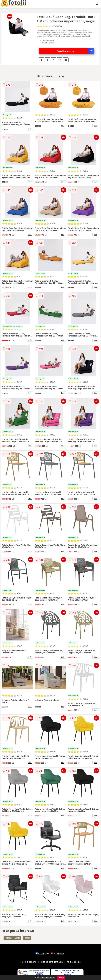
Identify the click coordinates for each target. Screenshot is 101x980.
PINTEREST (57, 954)
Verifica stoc (76, 51)
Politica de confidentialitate (51, 962)
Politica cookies (74, 962)
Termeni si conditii (27, 962)
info (30, 129)
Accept (61, 978)
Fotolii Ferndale (12, 938)
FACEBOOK (42, 954)
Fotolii (27, 938)
